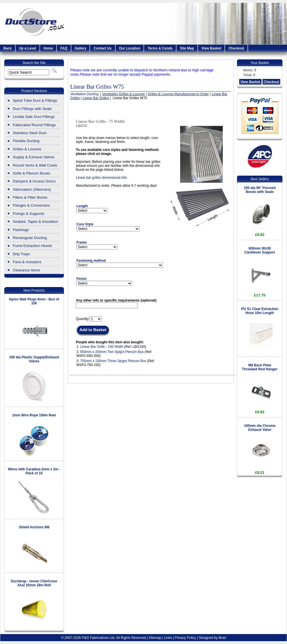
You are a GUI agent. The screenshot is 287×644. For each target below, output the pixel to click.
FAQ (64, 48)
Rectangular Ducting (30, 238)
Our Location (130, 48)
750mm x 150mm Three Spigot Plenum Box (113, 361)
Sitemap (155, 638)
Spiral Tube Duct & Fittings (35, 100)
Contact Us (102, 48)
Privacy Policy (185, 638)
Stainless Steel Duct (30, 133)
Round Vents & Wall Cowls (35, 165)
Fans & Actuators (27, 262)
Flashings (21, 230)
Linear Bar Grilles (96, 98)
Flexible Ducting (26, 141)
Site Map (187, 48)
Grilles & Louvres (27, 149)
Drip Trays (21, 254)
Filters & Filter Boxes (30, 197)
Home (48, 48)
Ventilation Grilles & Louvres (124, 94)
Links (168, 638)
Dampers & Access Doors (34, 181)
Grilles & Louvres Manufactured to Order (178, 94)
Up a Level (28, 48)
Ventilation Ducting (85, 94)
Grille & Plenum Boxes (32, 173)
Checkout (236, 48)
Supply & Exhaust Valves (34, 157)
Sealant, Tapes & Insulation (36, 222)
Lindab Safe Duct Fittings (34, 117)
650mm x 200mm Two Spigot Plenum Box (112, 352)
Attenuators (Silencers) (32, 189)
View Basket (211, 48)
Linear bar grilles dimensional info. (102, 178)
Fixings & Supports (29, 214)
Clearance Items (26, 270)
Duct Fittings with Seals (32, 109)
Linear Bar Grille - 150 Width (102, 347)
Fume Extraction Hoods (32, 246)
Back (8, 48)
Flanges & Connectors (31, 205)
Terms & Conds (160, 48)
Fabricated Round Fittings (34, 125)
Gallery (81, 48)
